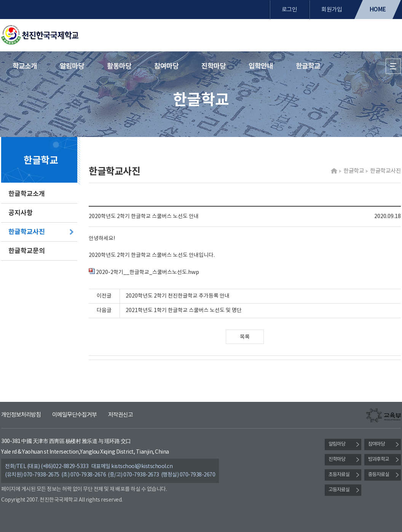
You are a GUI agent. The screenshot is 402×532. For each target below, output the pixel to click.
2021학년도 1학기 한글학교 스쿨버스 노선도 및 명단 (184, 311)
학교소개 (25, 66)
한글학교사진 (27, 232)
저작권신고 (120, 415)
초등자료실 (339, 475)
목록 (245, 337)
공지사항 (21, 213)
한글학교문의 (27, 251)
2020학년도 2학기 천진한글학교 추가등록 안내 (178, 296)
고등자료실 (339, 490)
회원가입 (332, 10)
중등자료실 (379, 475)
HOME (378, 10)
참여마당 (166, 66)
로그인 (290, 10)
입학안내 (261, 66)
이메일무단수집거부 (74, 415)
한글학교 (308, 66)
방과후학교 (379, 460)
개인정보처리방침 (21, 415)
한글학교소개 (27, 194)
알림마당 (72, 66)
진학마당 (214, 66)
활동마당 (119, 66)
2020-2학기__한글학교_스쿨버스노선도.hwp (144, 272)
